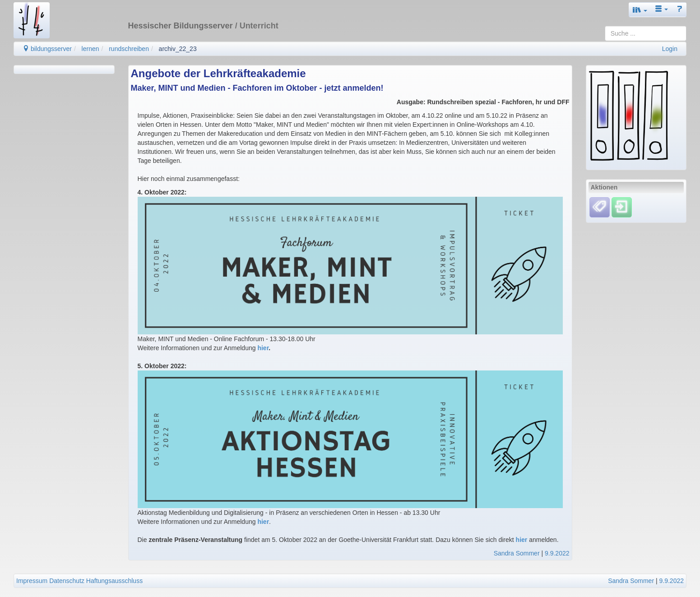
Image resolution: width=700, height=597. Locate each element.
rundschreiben (129, 49)
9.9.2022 (557, 553)
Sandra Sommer (517, 553)
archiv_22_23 (178, 49)
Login (670, 49)
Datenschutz (67, 581)
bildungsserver (47, 49)
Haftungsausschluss (114, 581)
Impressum (32, 581)
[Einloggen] (622, 207)
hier (263, 348)
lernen (90, 49)
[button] (640, 10)
